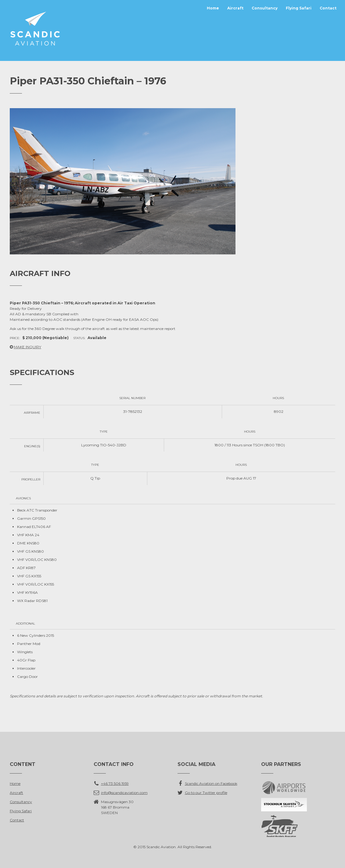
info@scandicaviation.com (124, 793)
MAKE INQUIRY (27, 347)
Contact (328, 8)
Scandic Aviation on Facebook (211, 783)
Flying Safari (299, 8)
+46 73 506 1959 (115, 783)
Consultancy (265, 8)
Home (213, 8)
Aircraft (235, 8)
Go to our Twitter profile (206, 793)
